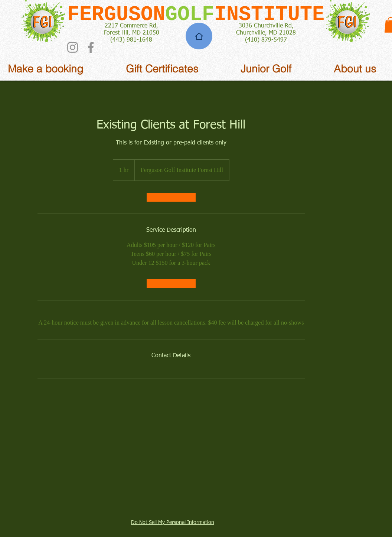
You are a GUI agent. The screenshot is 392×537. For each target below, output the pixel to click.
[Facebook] (91, 47)
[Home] (199, 36)
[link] (171, 197)
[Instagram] (73, 47)
